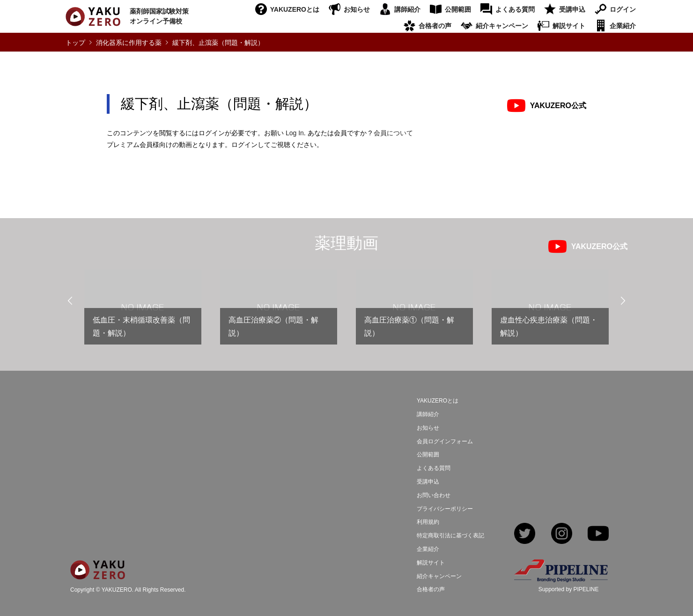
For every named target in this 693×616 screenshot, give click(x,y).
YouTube (598, 534)
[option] (143, 311)
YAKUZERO (117, 590)
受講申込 (572, 9)
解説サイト (569, 26)
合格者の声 (435, 26)
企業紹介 (623, 26)
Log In (295, 133)
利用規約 (428, 522)
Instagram (562, 534)
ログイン (623, 9)
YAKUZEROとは (295, 9)
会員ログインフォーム (445, 441)
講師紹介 (407, 9)
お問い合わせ (434, 495)
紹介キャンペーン (502, 26)
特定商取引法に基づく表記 (450, 535)
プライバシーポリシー (445, 509)
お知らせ (357, 9)
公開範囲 (458, 9)
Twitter (525, 534)
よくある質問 (515, 9)
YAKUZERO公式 (558, 106)
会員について (393, 133)
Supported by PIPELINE (569, 589)
